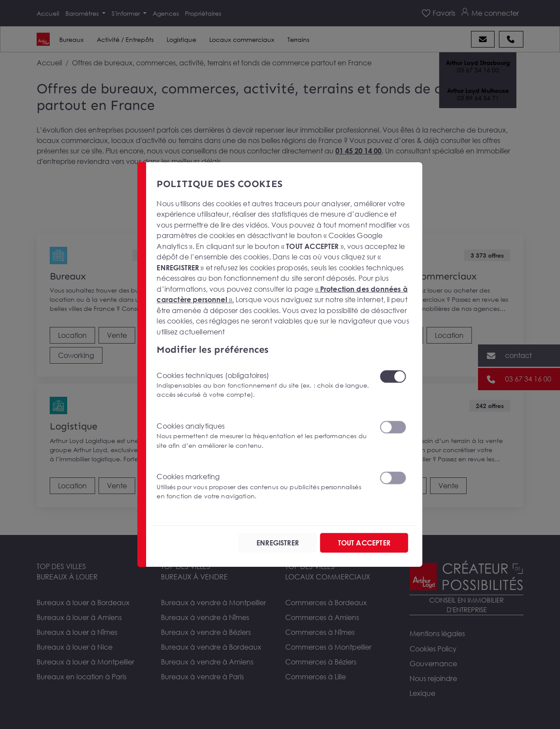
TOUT (364, 543)
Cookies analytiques (263, 436)
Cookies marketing (263, 486)
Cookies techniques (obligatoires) (263, 385)
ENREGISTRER (278, 543)
